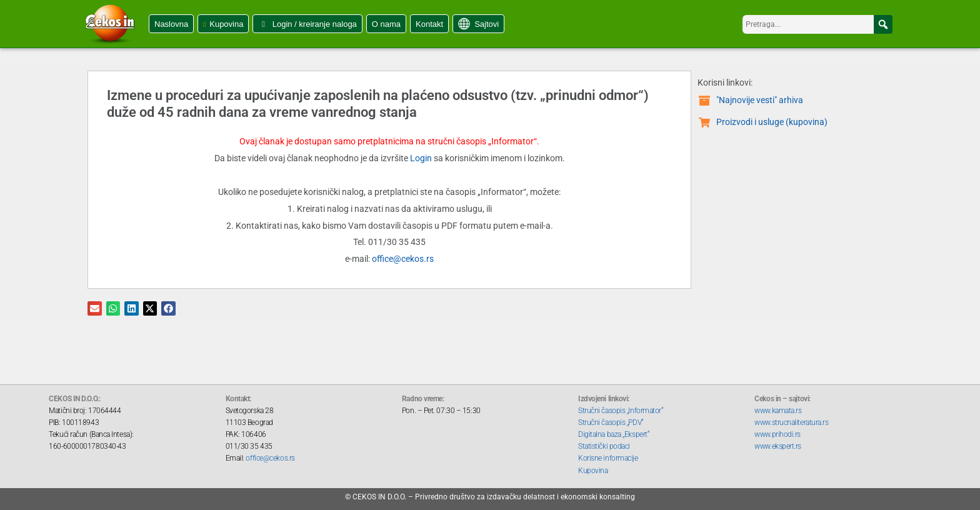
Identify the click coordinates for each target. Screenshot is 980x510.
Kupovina (226, 24)
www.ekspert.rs (778, 446)
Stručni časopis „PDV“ (611, 422)
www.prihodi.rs (777, 434)
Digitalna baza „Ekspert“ (614, 434)
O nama (386, 24)
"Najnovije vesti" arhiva (760, 100)
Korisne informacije (608, 458)
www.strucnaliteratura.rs (791, 422)
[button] (883, 24)
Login (421, 158)
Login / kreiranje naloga (315, 24)
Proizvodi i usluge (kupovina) (772, 122)
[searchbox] (817, 24)
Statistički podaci (604, 446)
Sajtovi (487, 24)
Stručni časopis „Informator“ (621, 411)
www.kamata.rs (778, 411)
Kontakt (429, 24)
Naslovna (171, 24)
